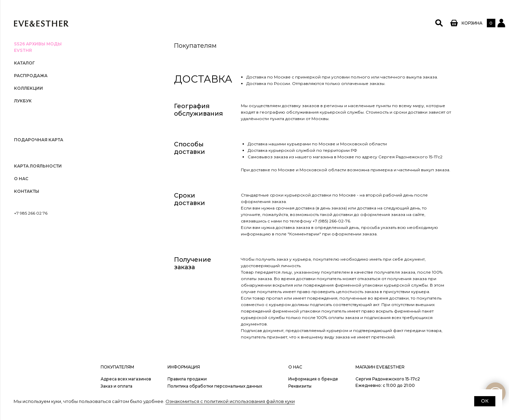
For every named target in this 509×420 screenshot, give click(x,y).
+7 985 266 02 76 (31, 213)
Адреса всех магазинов (126, 379)
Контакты (27, 191)
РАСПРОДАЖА (31, 76)
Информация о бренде (313, 379)
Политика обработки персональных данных (215, 386)
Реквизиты (300, 386)
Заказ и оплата (117, 386)
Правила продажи (187, 379)
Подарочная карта (39, 140)
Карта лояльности (38, 166)
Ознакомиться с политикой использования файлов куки (230, 401)
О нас (21, 179)
